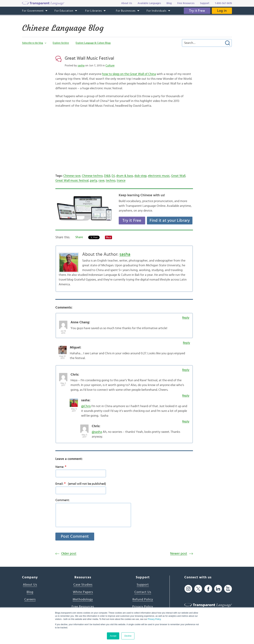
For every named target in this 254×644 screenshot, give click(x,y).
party (94, 181)
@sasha (97, 432)
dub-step (140, 176)
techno (111, 181)
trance (121, 181)
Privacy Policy (154, 619)
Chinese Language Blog (63, 28)
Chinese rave (72, 176)
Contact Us (143, 592)
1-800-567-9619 (223, 3)
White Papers (83, 592)
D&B (107, 176)
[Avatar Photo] (63, 323)
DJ (113, 176)
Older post (69, 554)
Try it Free (197, 11)
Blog (30, 592)
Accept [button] (113, 636)
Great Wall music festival (72, 181)
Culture (110, 65)
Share (79, 237)
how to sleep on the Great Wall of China (129, 74)
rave (102, 181)
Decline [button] (128, 636)
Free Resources (83, 607)
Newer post (179, 554)
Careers (30, 599)
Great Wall (178, 176)
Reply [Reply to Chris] (186, 370)
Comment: (63, 500)
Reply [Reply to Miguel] (186, 343)
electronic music (159, 176)
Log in (222, 11)
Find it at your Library (170, 221)
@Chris (86, 406)
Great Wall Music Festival (89, 58)
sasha (81, 65)
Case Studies (83, 585)
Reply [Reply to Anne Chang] (186, 318)
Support (143, 585)
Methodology (83, 599)
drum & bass (125, 176)
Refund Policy (143, 599)
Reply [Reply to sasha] (186, 396)
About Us (30, 585)
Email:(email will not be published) (81, 484)
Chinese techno (92, 176)
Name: (62, 467)
